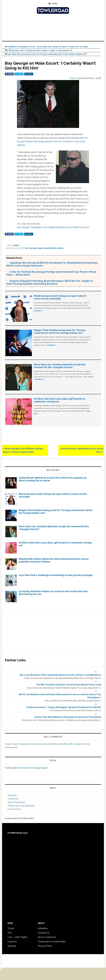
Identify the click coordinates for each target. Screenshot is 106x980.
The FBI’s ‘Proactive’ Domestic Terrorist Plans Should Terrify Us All (69, 685)
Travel (11, 928)
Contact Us (13, 799)
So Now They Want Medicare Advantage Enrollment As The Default (68, 717)
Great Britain (50, 248)
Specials (12, 946)
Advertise (12, 795)
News (16, 246)
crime (40, 248)
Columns (12, 942)
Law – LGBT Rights (18, 937)
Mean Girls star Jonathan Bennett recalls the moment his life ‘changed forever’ (60, 366)
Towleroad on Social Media (21, 806)
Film (10, 933)
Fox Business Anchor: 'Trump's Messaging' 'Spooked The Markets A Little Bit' (64, 707)
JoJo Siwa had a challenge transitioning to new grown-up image (56, 575)
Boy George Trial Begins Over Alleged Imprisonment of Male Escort (51, 227)
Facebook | (26, 768)
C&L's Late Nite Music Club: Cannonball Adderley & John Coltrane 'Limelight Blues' (60, 675)
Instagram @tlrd (40, 768)
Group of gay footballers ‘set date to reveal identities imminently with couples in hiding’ (47, 744)
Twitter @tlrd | (12, 768)
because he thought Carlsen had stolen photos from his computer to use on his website (52, 141)
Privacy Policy (14, 809)
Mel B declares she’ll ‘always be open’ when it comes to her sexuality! (39, 50)
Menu (55, 4)
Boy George (47, 134)
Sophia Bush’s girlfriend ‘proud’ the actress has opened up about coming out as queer (46, 47)
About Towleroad (16, 802)
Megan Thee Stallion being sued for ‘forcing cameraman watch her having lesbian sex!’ (46, 54)
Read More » (39, 311)
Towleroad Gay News (53, 10)
